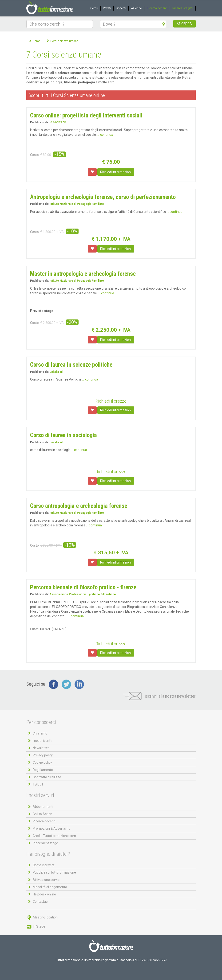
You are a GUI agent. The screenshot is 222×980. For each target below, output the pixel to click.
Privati (107, 8)
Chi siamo (40, 733)
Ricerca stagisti (183, 8)
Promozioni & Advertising (52, 828)
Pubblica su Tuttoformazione (54, 872)
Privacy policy (43, 755)
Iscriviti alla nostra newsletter (159, 696)
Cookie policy (42, 762)
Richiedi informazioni (116, 172)
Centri (94, 8)
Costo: (35, 155)
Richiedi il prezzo (111, 401)
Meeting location (42, 917)
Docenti (121, 8)
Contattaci (40, 902)
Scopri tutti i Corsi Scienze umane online (67, 95)
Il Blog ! (38, 784)
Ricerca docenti (157, 8)
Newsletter (41, 748)
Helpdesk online (44, 894)
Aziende (136, 8)
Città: (34, 629)
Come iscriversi (44, 865)
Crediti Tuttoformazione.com (54, 836)
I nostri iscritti (42, 741)
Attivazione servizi (46, 880)
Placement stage (45, 843)
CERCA (185, 24)
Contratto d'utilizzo (47, 777)
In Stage (36, 926)
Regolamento (43, 770)
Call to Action (42, 814)
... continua (105, 135)
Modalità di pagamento (50, 887)
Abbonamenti (43, 807)
